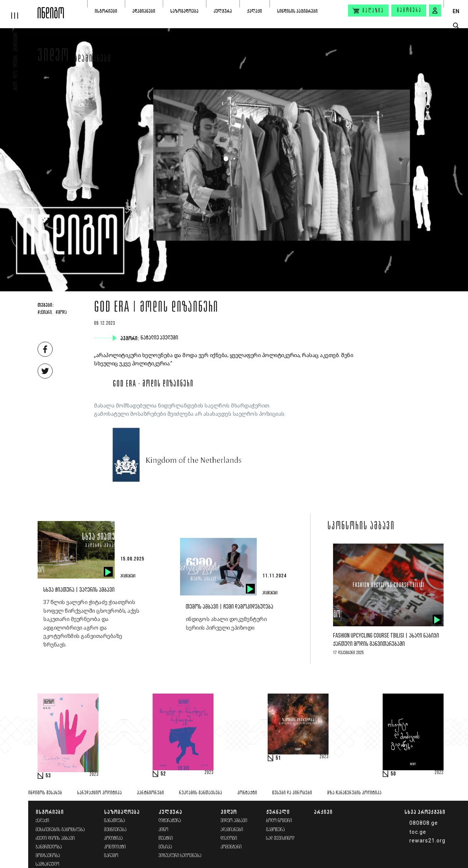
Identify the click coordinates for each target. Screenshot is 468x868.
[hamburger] (19, 9)
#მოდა (61, 313)
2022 (439, 773)
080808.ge (424, 823)
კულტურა (223, 11)
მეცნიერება (115, 830)
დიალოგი (229, 838)
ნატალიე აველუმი (160, 338)
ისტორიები (106, 11)
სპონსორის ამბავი (361, 527)
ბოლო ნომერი (279, 821)
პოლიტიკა (114, 838)
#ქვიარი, (45, 313)
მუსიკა (165, 847)
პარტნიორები (150, 793)
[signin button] (435, 11)
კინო (164, 830)
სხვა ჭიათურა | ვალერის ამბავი (79, 590)
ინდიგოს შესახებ (45, 793)
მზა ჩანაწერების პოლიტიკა (354, 793)
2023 (94, 775)
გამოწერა (409, 11)
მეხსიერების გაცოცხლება (60, 830)
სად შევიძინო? (280, 838)
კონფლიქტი (115, 847)
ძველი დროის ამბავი (55, 838)
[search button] (456, 26)
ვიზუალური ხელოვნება (180, 856)
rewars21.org (427, 841)
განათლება (115, 821)
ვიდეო (54, 57)
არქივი (323, 812)
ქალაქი (254, 11)
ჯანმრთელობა (49, 847)
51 (278, 758)
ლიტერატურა (170, 821)
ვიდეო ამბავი (234, 821)
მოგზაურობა (48, 856)
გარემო (111, 856)
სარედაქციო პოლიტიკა (99, 793)
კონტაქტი (247, 793)
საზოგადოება (184, 11)
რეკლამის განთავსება (201, 793)
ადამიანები (144, 11)
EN (456, 11)
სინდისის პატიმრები (297, 11)
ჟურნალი (278, 812)
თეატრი (166, 838)
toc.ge (418, 832)
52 (163, 774)
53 (48, 776)
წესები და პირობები (292, 793)
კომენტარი (231, 847)
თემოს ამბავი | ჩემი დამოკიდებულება (229, 607)
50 (393, 774)
